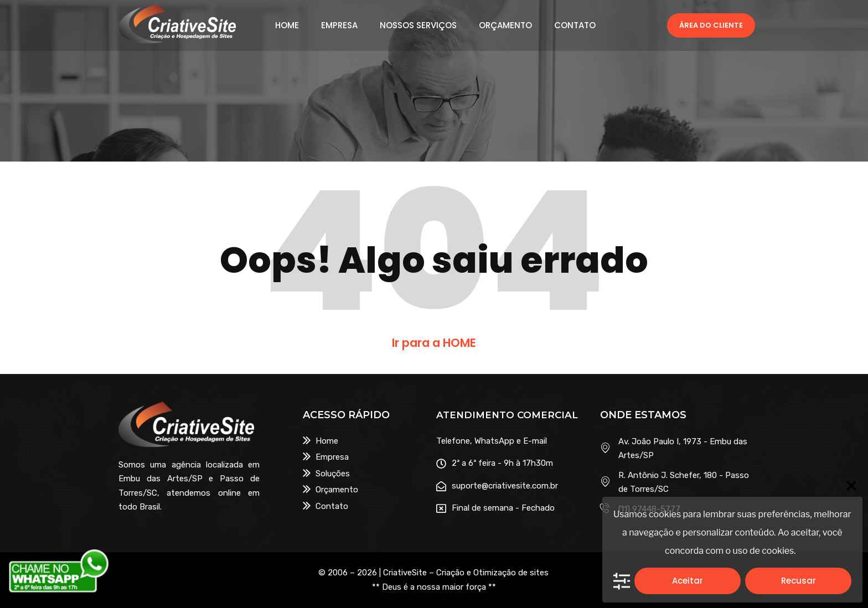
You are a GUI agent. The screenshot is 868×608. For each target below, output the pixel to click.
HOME (287, 25)
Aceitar (688, 581)
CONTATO (575, 25)
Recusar (799, 581)
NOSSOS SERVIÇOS (418, 25)
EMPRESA (339, 25)
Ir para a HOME (434, 343)
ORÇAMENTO (505, 25)
